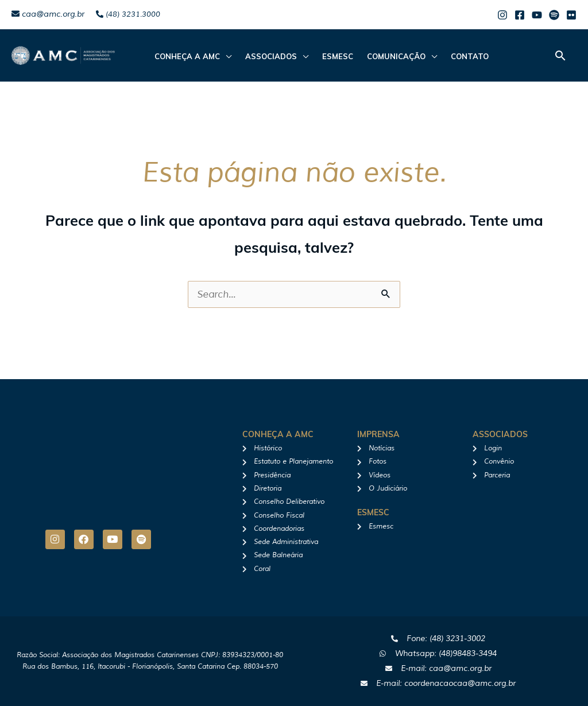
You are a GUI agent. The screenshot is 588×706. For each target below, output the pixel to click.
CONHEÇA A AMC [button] (187, 56)
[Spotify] (554, 15)
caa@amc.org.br (48, 14)
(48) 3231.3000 (128, 14)
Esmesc (338, 56)
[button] (560, 55)
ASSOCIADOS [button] (271, 56)
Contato (470, 56)
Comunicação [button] (396, 56)
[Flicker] (571, 15)
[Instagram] (502, 15)
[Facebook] (520, 15)
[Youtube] (537, 15)
